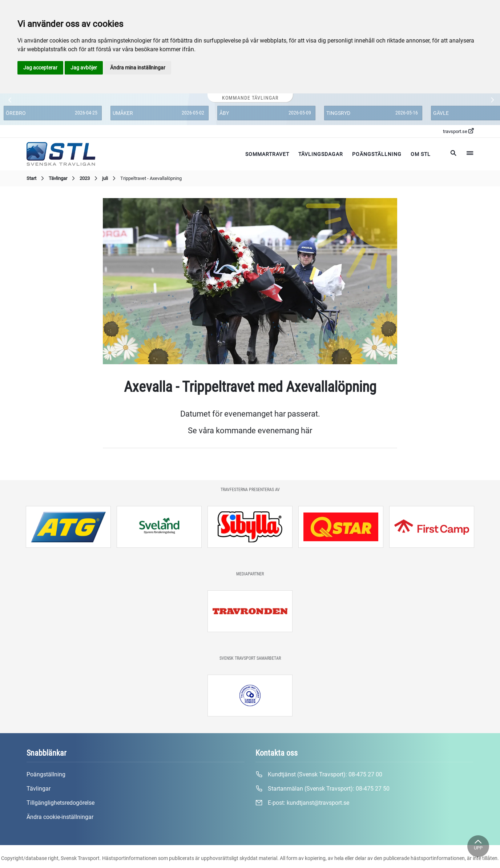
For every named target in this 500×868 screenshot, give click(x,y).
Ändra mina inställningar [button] (138, 68)
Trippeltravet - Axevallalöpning (151, 178)
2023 (89, 178)
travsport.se (458, 131)
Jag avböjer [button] (84, 68)
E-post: (302, 803)
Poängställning (377, 154)
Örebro (16, 113)
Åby (224, 113)
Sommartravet (267, 154)
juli (110, 178)
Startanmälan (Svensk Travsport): (322, 789)
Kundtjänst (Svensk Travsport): (319, 775)
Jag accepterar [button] (40, 68)
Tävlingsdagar (321, 154)
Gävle (441, 113)
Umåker (123, 113)
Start (36, 178)
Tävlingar (63, 178)
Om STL (421, 154)
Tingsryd (338, 113)
